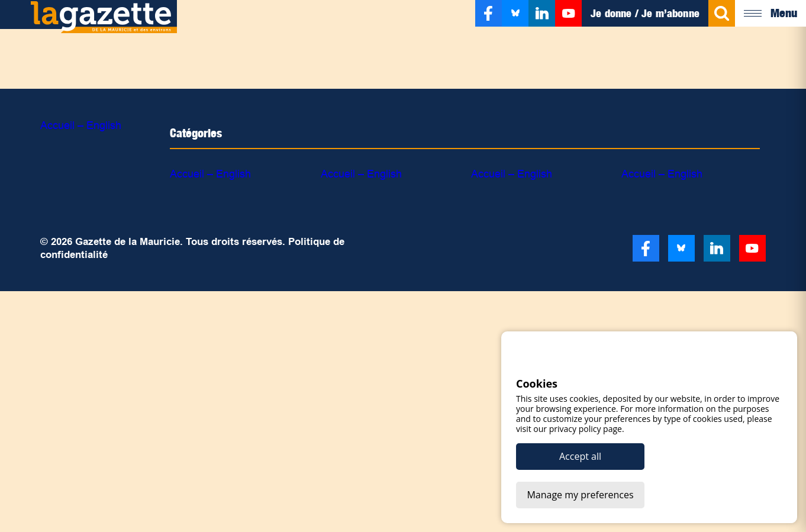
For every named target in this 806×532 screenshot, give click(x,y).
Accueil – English (81, 125)
